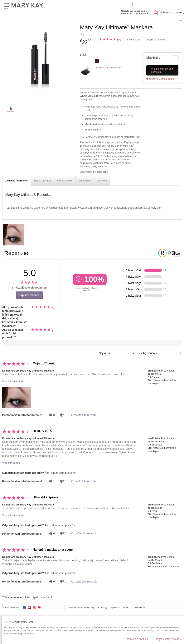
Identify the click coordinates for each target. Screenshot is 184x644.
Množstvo (153, 58)
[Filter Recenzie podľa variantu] (159, 353)
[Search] (157, 5)
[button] (17, 397)
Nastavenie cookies (136, 639)
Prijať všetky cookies (168, 639)
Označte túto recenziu (84, 415)
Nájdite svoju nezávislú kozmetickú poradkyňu (134, 12)
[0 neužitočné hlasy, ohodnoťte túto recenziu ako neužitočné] (63, 415)
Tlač (180, 21)
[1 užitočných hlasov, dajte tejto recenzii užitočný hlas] (51, 481)
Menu (6, 5)
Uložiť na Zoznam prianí (162, 79)
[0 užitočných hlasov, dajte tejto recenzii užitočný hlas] (51, 415)
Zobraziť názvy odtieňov (106, 68)
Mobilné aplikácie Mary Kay (81, 607)
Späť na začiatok (43, 597)
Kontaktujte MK (139, 607)
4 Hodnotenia (134, 40)
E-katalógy (102, 607)
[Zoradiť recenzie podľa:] (116, 353)
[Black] (40, 62)
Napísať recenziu (157, 40)
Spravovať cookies (119, 607)
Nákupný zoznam (171, 13)
